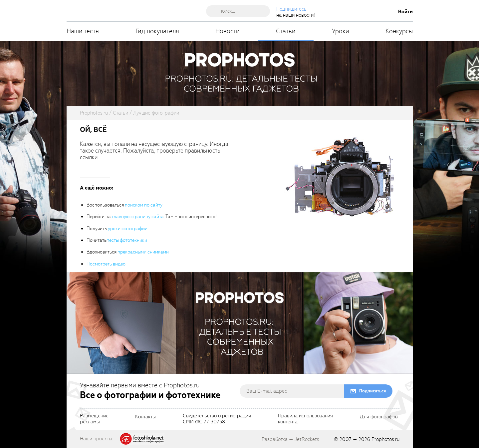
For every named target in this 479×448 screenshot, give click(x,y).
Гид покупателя (157, 31)
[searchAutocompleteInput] (240, 11)
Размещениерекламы (94, 419)
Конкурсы (399, 31)
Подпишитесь (291, 9)
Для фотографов (379, 417)
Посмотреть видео (106, 264)
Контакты (145, 417)
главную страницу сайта (138, 217)
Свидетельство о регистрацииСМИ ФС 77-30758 (217, 419)
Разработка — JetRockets (290, 439)
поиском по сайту (144, 205)
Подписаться (372, 391)
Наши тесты (83, 31)
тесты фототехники (127, 240)
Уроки (341, 31)
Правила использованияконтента (305, 419)
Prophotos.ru (385, 439)
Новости (228, 31)
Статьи (286, 31)
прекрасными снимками (143, 252)
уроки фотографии (128, 229)
